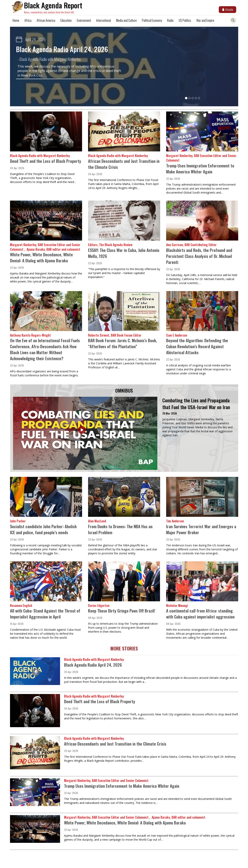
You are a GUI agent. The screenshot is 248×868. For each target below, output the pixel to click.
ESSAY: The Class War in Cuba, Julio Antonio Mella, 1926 (124, 253)
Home (16, 20)
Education (66, 20)
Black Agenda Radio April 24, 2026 (62, 49)
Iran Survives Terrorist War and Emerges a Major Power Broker (201, 529)
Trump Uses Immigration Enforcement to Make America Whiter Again (200, 169)
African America (46, 20)
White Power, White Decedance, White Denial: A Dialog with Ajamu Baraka (41, 257)
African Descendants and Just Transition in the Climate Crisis (124, 164)
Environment (84, 20)
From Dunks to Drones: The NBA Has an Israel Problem (120, 529)
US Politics (185, 20)
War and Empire (205, 20)
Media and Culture (126, 20)
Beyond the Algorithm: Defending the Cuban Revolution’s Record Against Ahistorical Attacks (197, 346)
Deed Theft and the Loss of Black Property (46, 161)
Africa (28, 20)
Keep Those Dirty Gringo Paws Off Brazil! (122, 611)
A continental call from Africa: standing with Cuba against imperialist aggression (200, 614)
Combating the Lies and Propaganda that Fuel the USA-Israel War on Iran (196, 404)
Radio (170, 20)
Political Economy (152, 20)
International (104, 20)
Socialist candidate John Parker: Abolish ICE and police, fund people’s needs (43, 529)
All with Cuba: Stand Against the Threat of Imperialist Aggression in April (45, 614)
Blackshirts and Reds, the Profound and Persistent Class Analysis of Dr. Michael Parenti (199, 256)
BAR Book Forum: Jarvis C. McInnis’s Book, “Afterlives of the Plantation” (123, 343)
